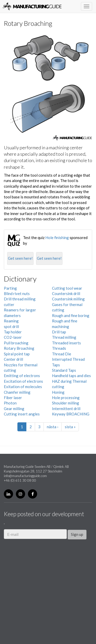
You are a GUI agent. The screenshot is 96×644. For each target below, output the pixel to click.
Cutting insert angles (22, 414)
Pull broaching (16, 343)
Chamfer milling (17, 392)
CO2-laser (13, 337)
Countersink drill (66, 293)
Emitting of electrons (22, 376)
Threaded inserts (66, 343)
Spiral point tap (17, 354)
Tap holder (13, 332)
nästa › (53, 427)
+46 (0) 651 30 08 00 (20, 480)
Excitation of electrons (23, 381)
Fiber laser (13, 398)
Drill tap (59, 332)
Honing (58, 392)
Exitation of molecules (23, 387)
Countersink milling (68, 299)
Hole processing (66, 398)
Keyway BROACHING (71, 414)
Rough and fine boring (71, 315)
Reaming (11, 321)
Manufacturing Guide (32, 6)
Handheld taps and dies (71, 376)
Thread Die (62, 354)
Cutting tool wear (67, 288)
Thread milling (64, 337)
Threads (59, 348)
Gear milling (14, 409)
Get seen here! (20, 258)
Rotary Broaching (19, 348)
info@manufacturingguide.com (25, 476)
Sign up (77, 534)
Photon (10, 403)
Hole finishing (57, 238)
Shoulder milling (66, 403)
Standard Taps (64, 370)
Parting (10, 288)
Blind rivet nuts (17, 293)
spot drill (11, 326)
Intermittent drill (66, 409)
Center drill (13, 359)
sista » (70, 427)
